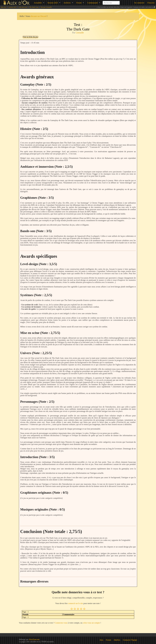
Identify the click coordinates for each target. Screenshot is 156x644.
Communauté (93, 3)
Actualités (38, 3)
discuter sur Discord (39, 16)
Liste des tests (23, 7)
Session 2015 (12, 7)
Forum (79, 3)
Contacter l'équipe (130, 640)
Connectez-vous (61, 623)
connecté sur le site (75, 603)
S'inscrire (151, 3)
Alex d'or (4, 7)
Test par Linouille (46, 7)
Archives (67, 3)
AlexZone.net (34, 639)
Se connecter (139, 3)
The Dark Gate (34, 7)
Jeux (101, 640)
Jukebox (117, 640)
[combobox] (111, 2)
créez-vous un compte (91, 623)
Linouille (80, 33)
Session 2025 (53, 3)
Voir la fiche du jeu (30, 37)
